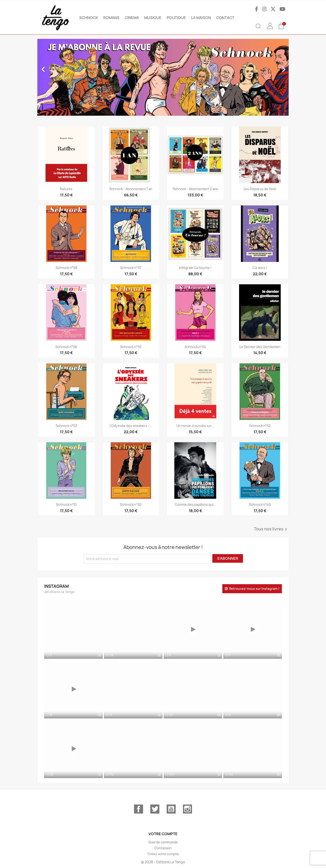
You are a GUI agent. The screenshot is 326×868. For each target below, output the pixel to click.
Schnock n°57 (131, 268)
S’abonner (228, 558)
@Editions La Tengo (59, 592)
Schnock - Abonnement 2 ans (195, 189)
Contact (225, 18)
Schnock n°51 (66, 505)
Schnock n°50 (131, 505)
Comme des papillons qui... (195, 505)
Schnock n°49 (260, 505)
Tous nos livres (271, 529)
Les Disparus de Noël (260, 189)
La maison (201, 18)
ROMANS (111, 18)
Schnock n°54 (195, 347)
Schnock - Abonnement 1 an (131, 189)
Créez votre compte (163, 854)
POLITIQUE (176, 18)
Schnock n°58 (66, 268)
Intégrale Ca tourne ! (195, 268)
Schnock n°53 (66, 426)
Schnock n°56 (66, 347)
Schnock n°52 (260, 426)
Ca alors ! (260, 268)
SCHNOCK (89, 18)
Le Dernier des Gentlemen (260, 347)
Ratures (66, 189)
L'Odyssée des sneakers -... (131, 426)
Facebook (139, 809)
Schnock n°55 (131, 347)
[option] (163, 77)
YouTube (171, 809)
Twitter (155, 809)
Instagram (187, 809)
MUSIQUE (153, 18)
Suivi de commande (163, 842)
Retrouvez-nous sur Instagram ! (254, 589)
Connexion (163, 848)
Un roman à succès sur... (195, 426)
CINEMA (132, 18)
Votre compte (163, 834)
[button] (56, 77)
